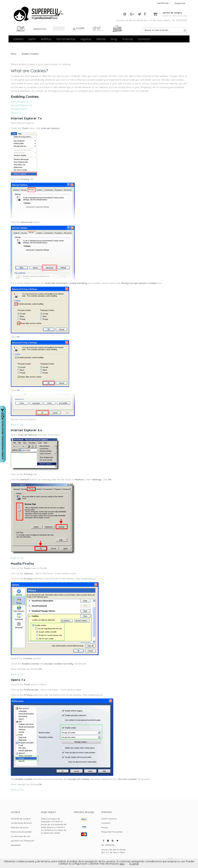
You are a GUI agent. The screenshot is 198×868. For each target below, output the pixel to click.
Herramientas (66, 39)
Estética (46, 39)
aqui (122, 864)
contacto (144, 39)
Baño (32, 39)
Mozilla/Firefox (19, 109)
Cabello (18, 39)
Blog (114, 39)
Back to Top (17, 425)
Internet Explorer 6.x (21, 105)
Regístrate (180, 3)
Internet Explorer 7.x (21, 102)
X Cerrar (134, 864)
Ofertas (101, 39)
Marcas (128, 39)
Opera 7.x (16, 113)
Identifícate (164, 3)
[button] (175, 12)
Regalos (86, 39)
